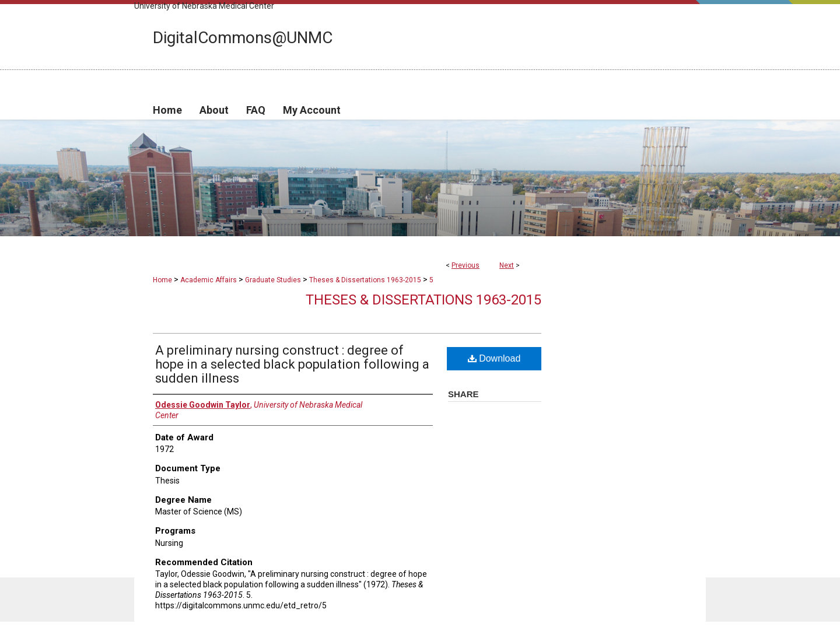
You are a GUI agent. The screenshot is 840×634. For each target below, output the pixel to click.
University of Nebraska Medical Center (204, 6)
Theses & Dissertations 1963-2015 (365, 280)
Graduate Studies (273, 280)
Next (507, 265)
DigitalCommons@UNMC (243, 38)
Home (162, 280)
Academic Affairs (209, 280)
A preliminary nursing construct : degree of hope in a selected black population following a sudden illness (292, 364)
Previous (466, 265)
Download (494, 358)
